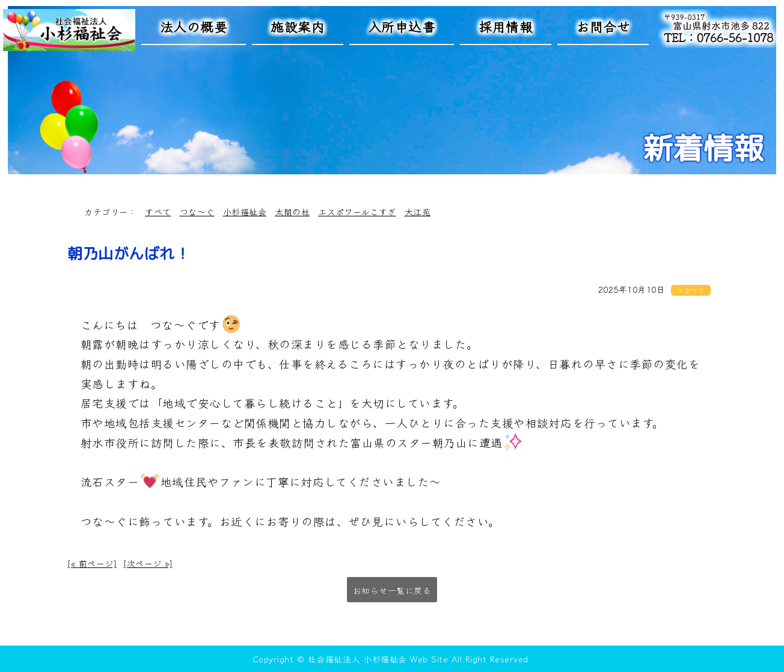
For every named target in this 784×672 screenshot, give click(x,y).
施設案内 (298, 26)
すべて (158, 212)
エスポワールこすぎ (357, 212)
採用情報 (506, 26)
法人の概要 (194, 26)
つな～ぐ (197, 212)
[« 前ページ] (92, 563)
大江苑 (418, 212)
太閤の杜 (292, 212)
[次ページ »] (148, 563)
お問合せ (603, 26)
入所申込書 (402, 26)
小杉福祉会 (245, 212)
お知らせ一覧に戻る (392, 590)
